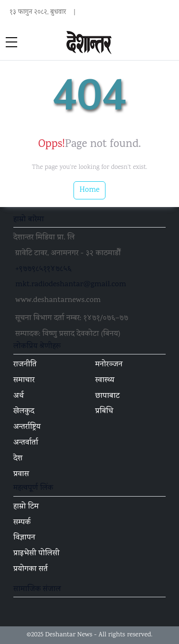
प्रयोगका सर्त (31, 570)
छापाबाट (108, 396)
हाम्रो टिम (26, 507)
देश (18, 459)
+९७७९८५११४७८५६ (43, 270)
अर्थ (19, 396)
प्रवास (21, 475)
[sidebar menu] (11, 43)
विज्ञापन (24, 538)
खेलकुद (24, 412)
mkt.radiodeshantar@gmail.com (71, 285)
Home (90, 190)
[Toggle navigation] (168, 43)
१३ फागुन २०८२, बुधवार (38, 12)
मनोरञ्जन (109, 365)
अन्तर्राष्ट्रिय (27, 427)
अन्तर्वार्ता (26, 443)
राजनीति (25, 365)
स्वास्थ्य (105, 381)
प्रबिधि (105, 412)
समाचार (24, 381)
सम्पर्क (22, 523)
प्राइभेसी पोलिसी (37, 554)
